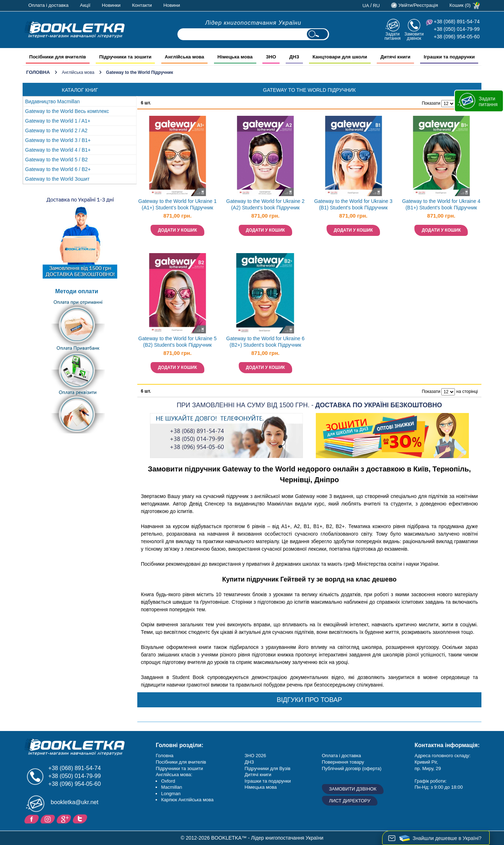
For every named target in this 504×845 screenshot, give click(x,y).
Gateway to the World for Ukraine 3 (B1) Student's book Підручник (353, 205)
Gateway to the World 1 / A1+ (58, 121)
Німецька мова (261, 787)
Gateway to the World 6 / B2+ (58, 169)
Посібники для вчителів (181, 762)
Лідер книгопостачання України (253, 23)
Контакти (142, 5)
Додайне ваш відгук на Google (65, 818)
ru (376, 6)
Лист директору (350, 801)
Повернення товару (343, 762)
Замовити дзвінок (414, 36)
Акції (85, 5)
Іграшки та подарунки (268, 781)
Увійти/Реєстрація (418, 5)
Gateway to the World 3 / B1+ (58, 140)
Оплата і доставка (48, 5)
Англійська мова (78, 72)
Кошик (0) (460, 5)
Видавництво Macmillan (53, 101)
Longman (171, 794)
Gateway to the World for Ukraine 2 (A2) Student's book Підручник (265, 205)
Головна (38, 72)
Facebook (32, 818)
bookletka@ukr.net (75, 802)
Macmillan (172, 787)
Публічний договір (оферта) (352, 768)
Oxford (168, 781)
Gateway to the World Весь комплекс (67, 111)
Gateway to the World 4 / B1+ (58, 150)
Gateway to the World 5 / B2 (56, 160)
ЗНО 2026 (255, 756)
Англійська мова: (174, 775)
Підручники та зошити (179, 768)
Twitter (81, 818)
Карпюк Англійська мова (187, 800)
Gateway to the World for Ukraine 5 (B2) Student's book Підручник (177, 342)
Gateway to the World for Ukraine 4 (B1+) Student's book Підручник (441, 205)
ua (366, 6)
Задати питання (392, 36)
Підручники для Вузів (267, 768)
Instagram (49, 818)
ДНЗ (249, 762)
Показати (431, 103)
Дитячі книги (258, 775)
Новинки (111, 5)
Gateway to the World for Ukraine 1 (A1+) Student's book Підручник (177, 205)
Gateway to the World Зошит (57, 179)
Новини (172, 5)
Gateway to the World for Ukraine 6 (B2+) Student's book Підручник (265, 342)
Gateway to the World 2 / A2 (56, 130)
